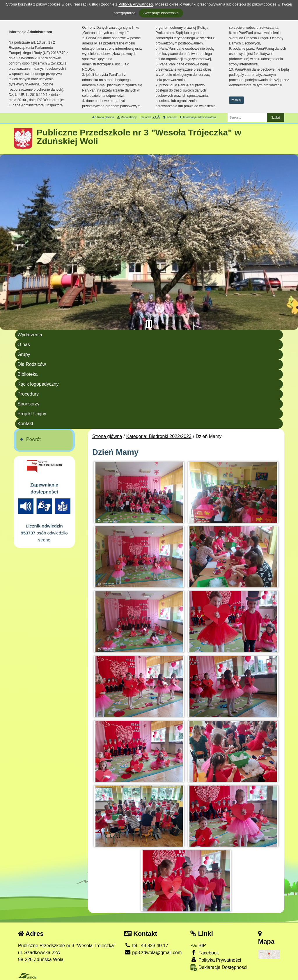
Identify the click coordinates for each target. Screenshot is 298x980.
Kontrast (170, 117)
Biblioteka (28, 374)
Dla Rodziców (32, 364)
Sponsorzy (29, 404)
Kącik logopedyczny (38, 384)
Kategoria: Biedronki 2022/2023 (159, 436)
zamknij (236, 100)
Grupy (24, 354)
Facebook (205, 953)
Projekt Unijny (32, 414)
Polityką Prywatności (136, 4)
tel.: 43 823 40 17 (146, 946)
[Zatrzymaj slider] (149, 324)
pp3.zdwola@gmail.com (153, 953)
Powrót (33, 439)
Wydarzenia (30, 335)
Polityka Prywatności (216, 960)
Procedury (28, 394)
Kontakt (25, 424)
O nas (24, 345)
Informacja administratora (198, 117)
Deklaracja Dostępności (219, 968)
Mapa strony (127, 117)
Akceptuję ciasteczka (161, 13)
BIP (198, 946)
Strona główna (103, 117)
